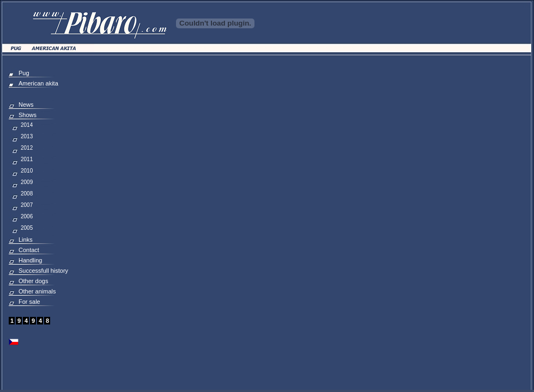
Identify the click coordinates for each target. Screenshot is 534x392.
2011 (27, 159)
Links (26, 240)
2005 (27, 228)
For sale (29, 302)
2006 (27, 216)
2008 (27, 194)
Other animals (37, 291)
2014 (27, 125)
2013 (27, 136)
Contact (29, 250)
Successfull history (43, 271)
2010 (27, 171)
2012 (27, 148)
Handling (30, 260)
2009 (27, 182)
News (26, 105)
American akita (38, 83)
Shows (28, 115)
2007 (27, 205)
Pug (24, 73)
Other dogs (33, 281)
